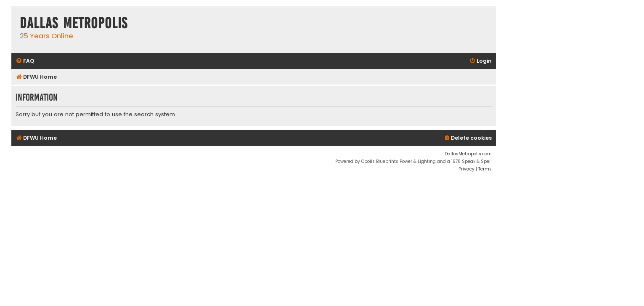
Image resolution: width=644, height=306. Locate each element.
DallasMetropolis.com (468, 154)
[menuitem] (25, 61)
